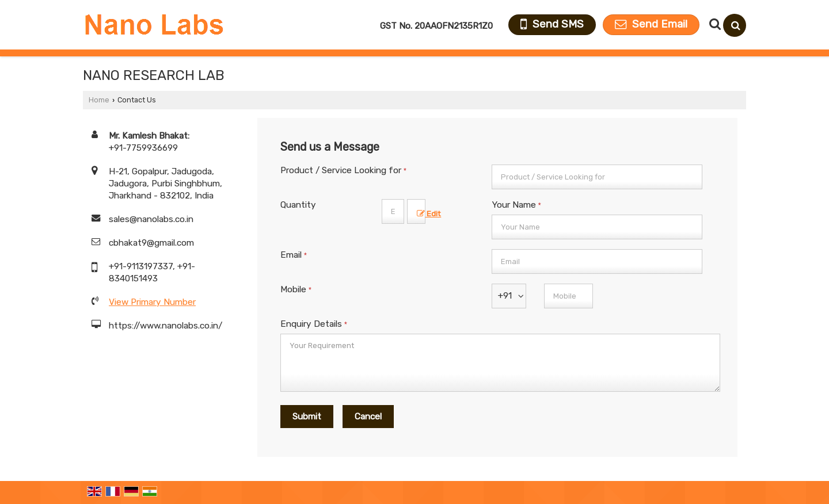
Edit (429, 213)
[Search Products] (714, 24)
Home (99, 100)
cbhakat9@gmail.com (151, 243)
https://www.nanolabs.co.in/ (166, 326)
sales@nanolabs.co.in (151, 219)
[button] (152, 302)
